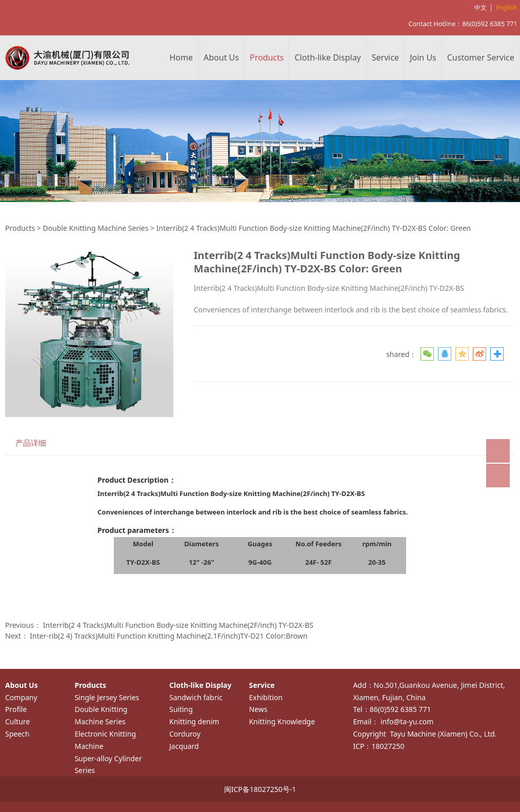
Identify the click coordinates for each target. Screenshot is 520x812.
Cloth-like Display (327, 57)
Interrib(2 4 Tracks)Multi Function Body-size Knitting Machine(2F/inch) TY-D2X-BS (178, 625)
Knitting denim (194, 721)
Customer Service (481, 57)
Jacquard (184, 746)
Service (385, 57)
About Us (221, 57)
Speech (17, 734)
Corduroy (185, 734)
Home (182, 57)
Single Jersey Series (107, 697)
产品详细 (31, 443)
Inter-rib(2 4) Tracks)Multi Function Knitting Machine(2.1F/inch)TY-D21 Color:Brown (168, 636)
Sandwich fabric (196, 697)
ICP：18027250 (378, 746)
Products (267, 57)
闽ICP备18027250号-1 (260, 789)
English (506, 7)
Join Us (423, 57)
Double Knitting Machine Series (95, 228)
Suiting (181, 709)
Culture (17, 721)
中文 (481, 7)
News (258, 709)
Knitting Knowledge (282, 721)
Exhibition (265, 697)
